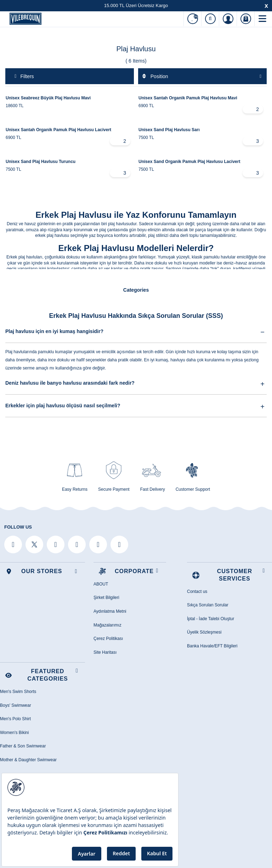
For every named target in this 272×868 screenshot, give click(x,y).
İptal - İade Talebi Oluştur (211, 619)
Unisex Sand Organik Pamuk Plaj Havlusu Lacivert (189, 162)
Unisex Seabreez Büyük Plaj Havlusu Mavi (48, 98)
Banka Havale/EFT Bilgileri (212, 646)
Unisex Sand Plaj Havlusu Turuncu (41, 162)
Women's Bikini (14, 733)
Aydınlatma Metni (110, 611)
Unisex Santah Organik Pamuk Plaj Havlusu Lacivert (58, 130)
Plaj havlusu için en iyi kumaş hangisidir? (136, 331)
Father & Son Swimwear (23, 746)
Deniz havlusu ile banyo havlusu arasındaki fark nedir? (136, 383)
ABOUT (101, 584)
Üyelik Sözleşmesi (204, 632)
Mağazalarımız (107, 625)
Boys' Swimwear (16, 705)
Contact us (197, 592)
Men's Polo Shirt (15, 719)
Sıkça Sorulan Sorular (208, 605)
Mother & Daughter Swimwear (28, 760)
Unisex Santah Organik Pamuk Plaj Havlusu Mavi (188, 98)
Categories (136, 290)
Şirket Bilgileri (106, 598)
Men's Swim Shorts (18, 692)
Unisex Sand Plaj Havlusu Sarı (169, 130)
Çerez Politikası (108, 639)
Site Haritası (105, 652)
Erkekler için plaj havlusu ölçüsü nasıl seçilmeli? (136, 406)
